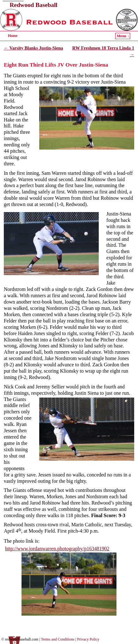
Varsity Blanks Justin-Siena (33, 48)
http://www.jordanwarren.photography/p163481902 (57, 549)
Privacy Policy (88, 639)
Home (13, 36)
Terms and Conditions (58, 639)
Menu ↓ (123, 36)
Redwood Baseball (34, 5)
